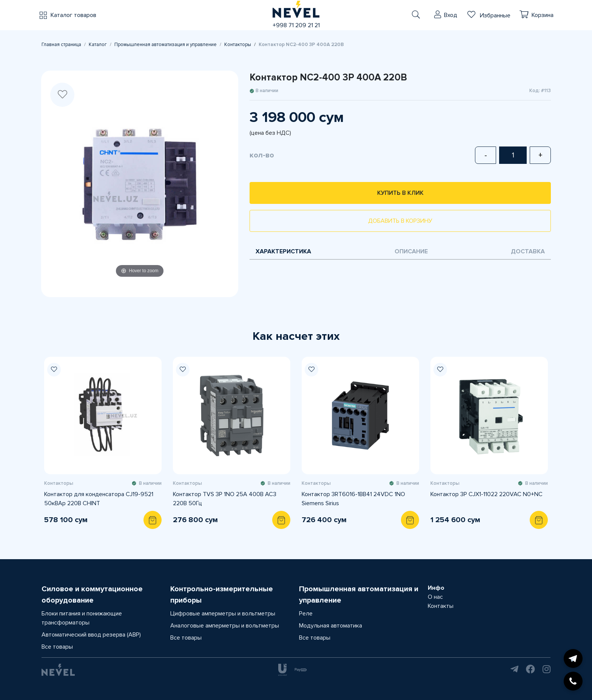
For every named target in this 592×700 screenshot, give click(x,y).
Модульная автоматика (331, 626)
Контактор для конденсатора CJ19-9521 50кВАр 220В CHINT (99, 499)
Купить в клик (400, 193)
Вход (451, 15)
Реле (306, 614)
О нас (435, 597)
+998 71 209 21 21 (296, 25)
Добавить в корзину (400, 221)
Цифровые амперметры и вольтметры (223, 614)
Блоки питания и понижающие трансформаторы (82, 618)
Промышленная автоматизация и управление (166, 45)
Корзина (543, 15)
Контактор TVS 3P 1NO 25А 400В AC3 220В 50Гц (225, 499)
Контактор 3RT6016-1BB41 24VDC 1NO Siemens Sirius (353, 499)
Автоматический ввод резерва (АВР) (91, 635)
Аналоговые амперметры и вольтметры (225, 626)
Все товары (57, 647)
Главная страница (61, 45)
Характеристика (283, 251)
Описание (411, 251)
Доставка (528, 251)
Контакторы (238, 45)
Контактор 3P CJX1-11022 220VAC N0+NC (486, 494)
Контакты (441, 606)
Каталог (98, 45)
